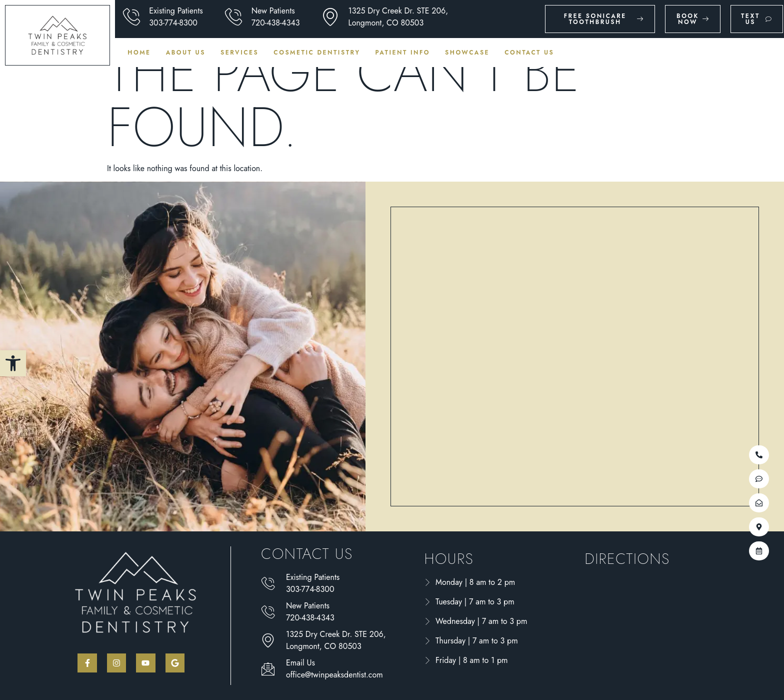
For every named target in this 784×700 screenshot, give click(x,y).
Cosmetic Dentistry (317, 53)
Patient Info (403, 53)
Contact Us (529, 53)
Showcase (467, 53)
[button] (13, 363)
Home (139, 53)
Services (239, 53)
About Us (186, 53)
